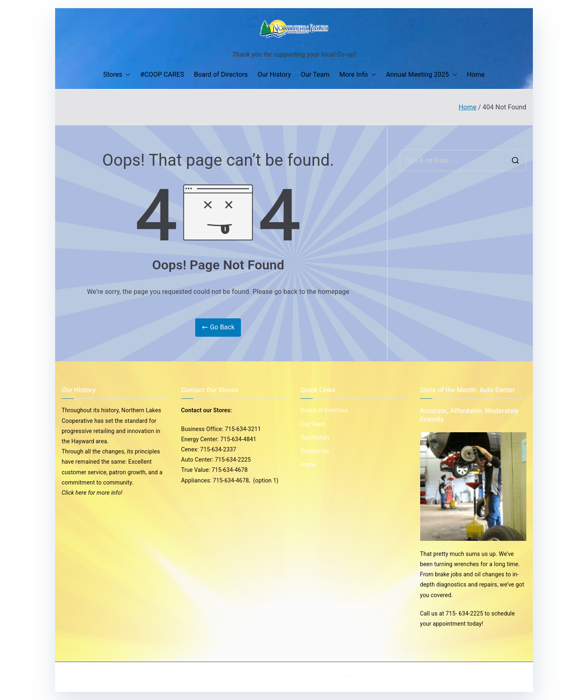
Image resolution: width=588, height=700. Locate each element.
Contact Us (315, 451)
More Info (358, 75)
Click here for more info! (92, 493)
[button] (126, 75)
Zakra (314, 677)
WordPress (348, 677)
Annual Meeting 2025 (421, 75)
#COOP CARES (162, 74)
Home (476, 74)
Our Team (315, 74)
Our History (274, 74)
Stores (117, 75)
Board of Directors (221, 74)
